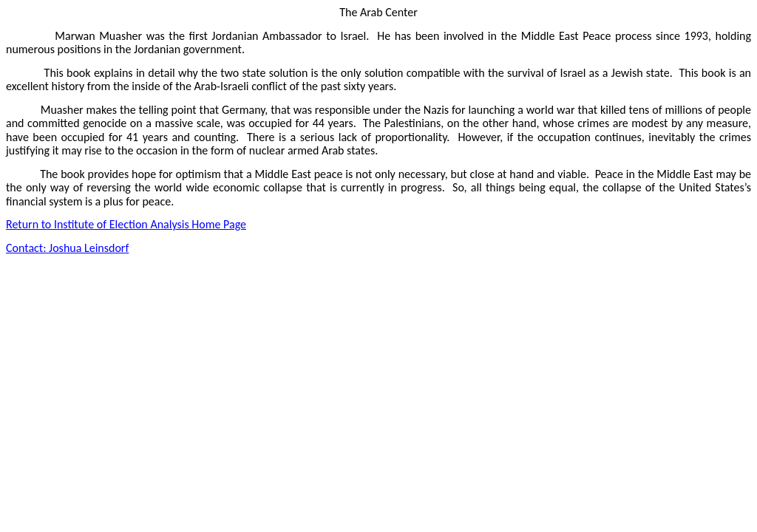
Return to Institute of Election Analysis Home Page (126, 224)
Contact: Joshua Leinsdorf (67, 248)
